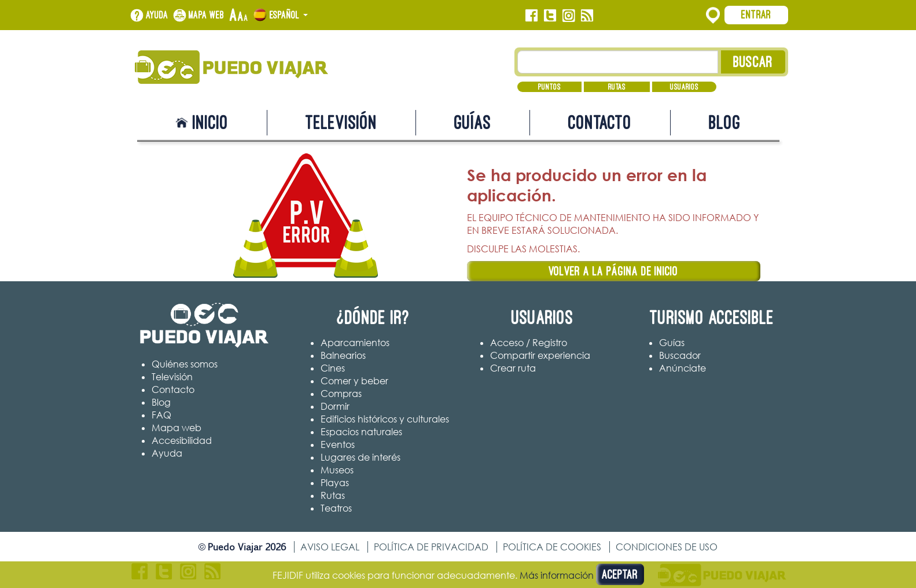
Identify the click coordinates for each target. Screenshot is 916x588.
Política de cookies (552, 547)
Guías (473, 122)
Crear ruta (513, 368)
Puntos (549, 87)
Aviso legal (330, 547)
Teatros (336, 508)
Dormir (335, 406)
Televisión (341, 122)
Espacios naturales (361, 432)
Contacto (600, 122)
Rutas (617, 87)
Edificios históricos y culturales (385, 419)
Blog (725, 122)
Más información (557, 575)
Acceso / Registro (529, 343)
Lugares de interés (360, 457)
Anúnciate (683, 368)
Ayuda (157, 15)
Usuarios (684, 87)
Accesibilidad (182, 440)
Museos (337, 470)
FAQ (161, 415)
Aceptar (620, 574)
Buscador (680, 355)
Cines (333, 368)
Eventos (338, 444)
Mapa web (207, 15)
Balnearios (343, 355)
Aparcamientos (355, 343)
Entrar (756, 14)
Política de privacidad (431, 547)
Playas (335, 483)
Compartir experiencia (540, 355)
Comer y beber (354, 381)
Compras (341, 394)
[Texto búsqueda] (618, 62)
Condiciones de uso (667, 547)
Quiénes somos (185, 364)
